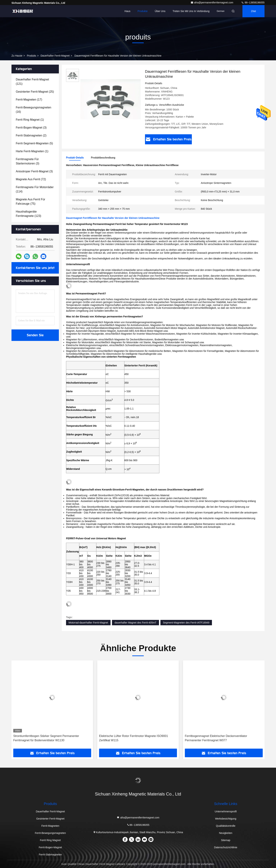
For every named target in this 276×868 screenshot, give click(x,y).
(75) (31, 202)
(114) (35, 189)
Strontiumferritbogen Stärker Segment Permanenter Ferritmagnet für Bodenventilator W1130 (46, 738)
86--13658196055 (253, 3)
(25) (35, 92)
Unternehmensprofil (226, 811)
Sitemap (226, 840)
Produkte (143, 11)
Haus (128, 11)
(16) (33, 110)
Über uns (160, 11)
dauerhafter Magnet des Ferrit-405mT (135, 623)
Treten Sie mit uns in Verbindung (191, 11)
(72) (31, 179)
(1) (30, 120)
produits (31, 56)
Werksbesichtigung (226, 819)
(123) (28, 214)
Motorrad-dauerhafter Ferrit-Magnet (88, 623)
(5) (34, 143)
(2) (31, 135)
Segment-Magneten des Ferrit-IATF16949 (186, 623)
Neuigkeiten (226, 833)
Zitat (253, 11)
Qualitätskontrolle (226, 826)
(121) (32, 82)
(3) (31, 128)
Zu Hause (17, 56)
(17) (29, 100)
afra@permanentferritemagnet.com (212, 3)
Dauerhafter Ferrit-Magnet (55, 56)
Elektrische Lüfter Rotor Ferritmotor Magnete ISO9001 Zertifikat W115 (134, 738)
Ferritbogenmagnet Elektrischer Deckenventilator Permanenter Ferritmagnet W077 (216, 738)
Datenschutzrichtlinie (226, 847)
